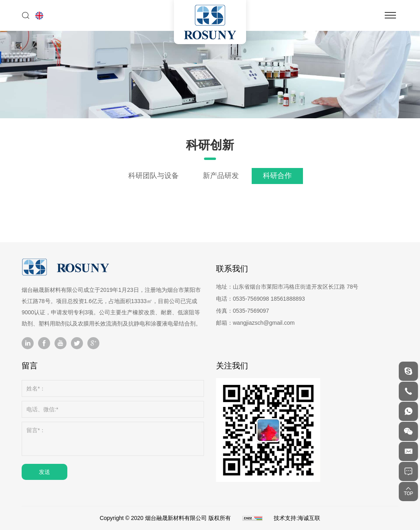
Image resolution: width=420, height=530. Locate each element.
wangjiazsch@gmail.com (264, 323)
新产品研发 (221, 176)
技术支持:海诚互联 (297, 518)
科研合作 (277, 176)
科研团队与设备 (153, 176)
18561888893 (288, 299)
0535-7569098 (251, 299)
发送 (44, 472)
